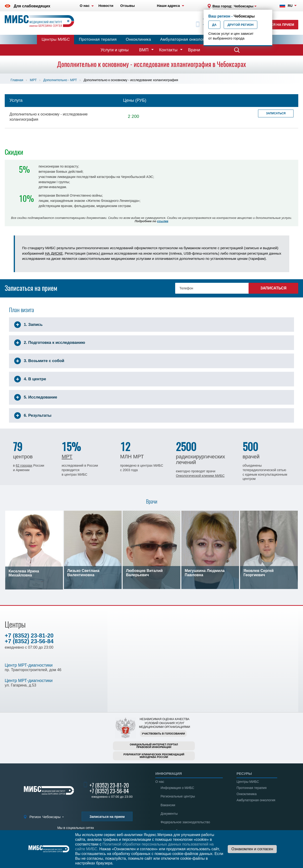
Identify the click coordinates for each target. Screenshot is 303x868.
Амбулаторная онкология (184, 39)
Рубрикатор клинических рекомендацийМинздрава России (154, 756)
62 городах (24, 465)
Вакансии (168, 805)
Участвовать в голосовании (163, 734)
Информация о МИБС (177, 788)
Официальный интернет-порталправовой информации (154, 746)
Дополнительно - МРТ (60, 80)
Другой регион (241, 25)
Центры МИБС (56, 39)
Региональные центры (178, 796)
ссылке (163, 221)
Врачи (194, 50)
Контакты (168, 50)
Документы (169, 814)
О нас (160, 782)
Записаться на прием (274, 25)
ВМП (144, 50)
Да (214, 25)
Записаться (276, 113)
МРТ (33, 80)
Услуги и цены (115, 50)
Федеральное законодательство (185, 822)
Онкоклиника (138, 39)
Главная (17, 80)
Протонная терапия (98, 39)
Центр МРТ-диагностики (29, 665)
